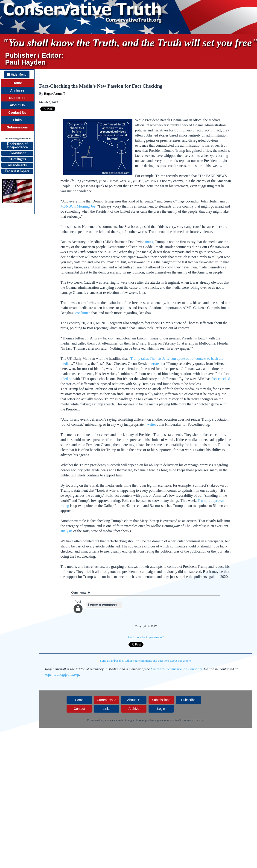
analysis (67, 531)
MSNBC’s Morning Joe (78, 206)
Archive (134, 709)
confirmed (83, 313)
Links (17, 120)
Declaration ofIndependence (17, 146)
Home (17, 83)
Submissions (17, 127)
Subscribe (17, 98)
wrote (155, 364)
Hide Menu (17, 74)
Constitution (17, 153)
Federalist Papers (17, 171)
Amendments (17, 165)
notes (149, 242)
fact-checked (221, 379)
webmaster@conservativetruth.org (185, 720)
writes (152, 424)
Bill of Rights (17, 159)
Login (161, 709)
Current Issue (107, 700)
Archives (17, 90)
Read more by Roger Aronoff (146, 637)
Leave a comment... (104, 605)
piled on (67, 379)
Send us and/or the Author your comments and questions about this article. (146, 661)
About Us (17, 105)
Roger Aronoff (54, 94)
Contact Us (17, 113)
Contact (79, 709)
